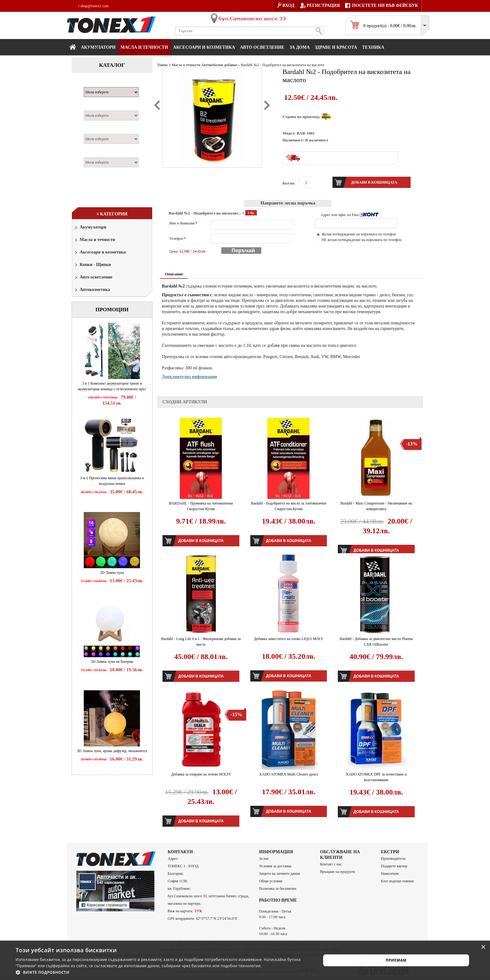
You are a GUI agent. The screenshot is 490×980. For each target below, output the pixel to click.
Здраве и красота (336, 47)
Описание (174, 274)
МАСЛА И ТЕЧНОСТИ (144, 47)
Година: (94, 154)
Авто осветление (262, 47)
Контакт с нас (331, 864)
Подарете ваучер (394, 866)
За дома (300, 47)
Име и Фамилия (183, 223)
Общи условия (271, 881)
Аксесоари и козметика (204, 47)
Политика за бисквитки (278, 889)
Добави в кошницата (201, 541)
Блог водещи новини (397, 881)
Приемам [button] (396, 960)
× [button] (483, 947)
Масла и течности (94, 240)
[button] (164, 972)
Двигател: (96, 131)
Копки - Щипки (92, 265)
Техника (373, 47)
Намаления (390, 874)
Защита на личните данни (280, 874)
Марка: (93, 84)
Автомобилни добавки (219, 65)
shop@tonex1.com (93, 6)
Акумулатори (98, 47)
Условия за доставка (275, 866)
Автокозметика (92, 290)
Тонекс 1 (164, 65)
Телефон (178, 239)
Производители (393, 859)
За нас (264, 859)
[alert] (245, 960)
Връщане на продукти (337, 872)
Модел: (93, 107)
